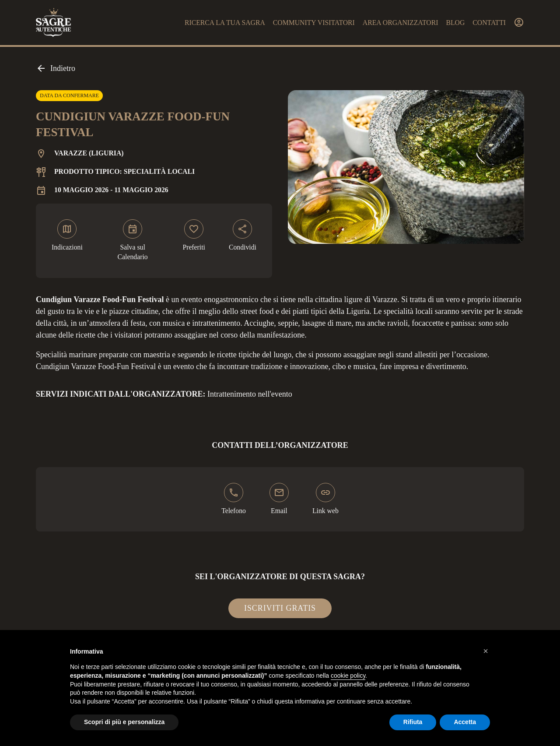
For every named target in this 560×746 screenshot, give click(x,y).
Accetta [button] (465, 722)
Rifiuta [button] (413, 722)
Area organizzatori (401, 23)
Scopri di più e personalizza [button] (124, 722)
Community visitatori (314, 23)
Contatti (489, 23)
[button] (486, 651)
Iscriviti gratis (280, 608)
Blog (455, 23)
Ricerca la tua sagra (225, 23)
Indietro (56, 68)
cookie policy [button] (348, 676)
